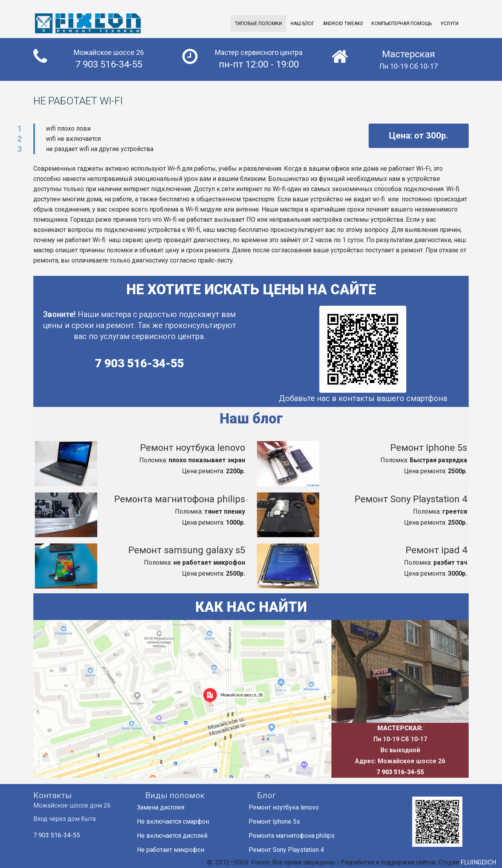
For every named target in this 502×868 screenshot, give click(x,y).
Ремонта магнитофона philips (180, 499)
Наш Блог (302, 24)
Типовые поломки (258, 24)
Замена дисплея (165, 807)
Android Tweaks (343, 24)
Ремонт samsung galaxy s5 (187, 550)
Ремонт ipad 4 (436, 550)
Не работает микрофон (175, 850)
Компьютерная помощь (402, 24)
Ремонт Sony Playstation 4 (411, 499)
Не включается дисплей (176, 836)
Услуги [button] (449, 24)
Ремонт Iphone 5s (429, 448)
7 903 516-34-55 (139, 363)
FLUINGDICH (478, 862)
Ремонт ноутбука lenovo (193, 448)
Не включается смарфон (177, 821)
